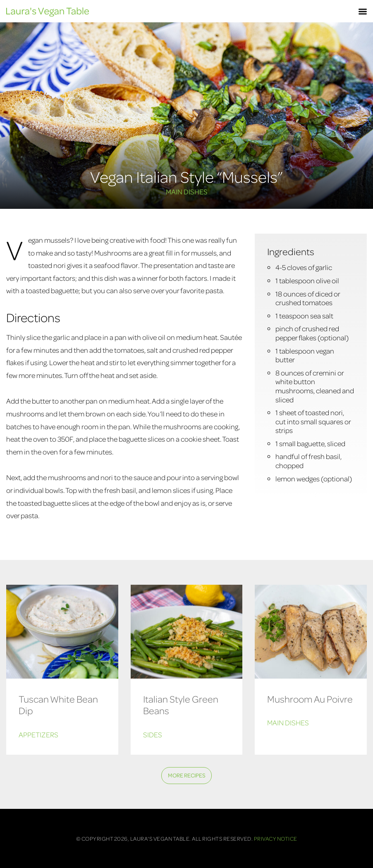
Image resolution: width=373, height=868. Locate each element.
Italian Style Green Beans (181, 705)
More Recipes (187, 775)
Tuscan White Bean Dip (58, 705)
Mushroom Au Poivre (310, 699)
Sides (153, 734)
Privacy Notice (276, 838)
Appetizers (38, 734)
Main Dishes (187, 191)
